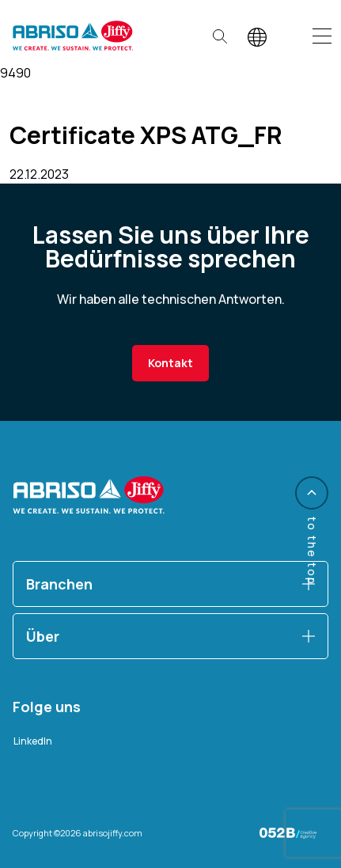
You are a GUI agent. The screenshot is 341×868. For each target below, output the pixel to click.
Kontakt (170, 363)
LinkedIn (33, 741)
